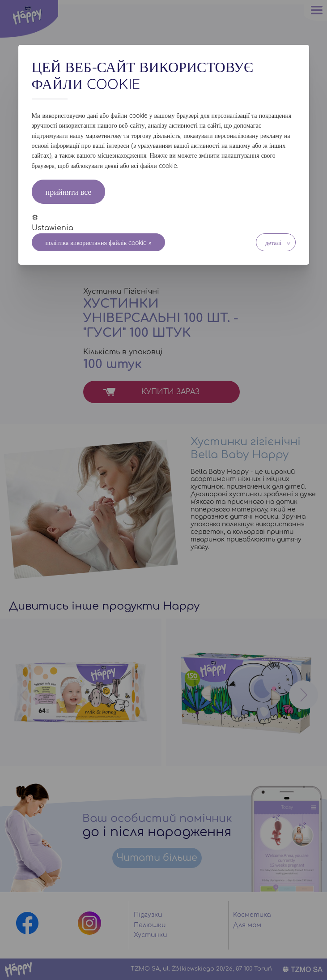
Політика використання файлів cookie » (99, 243)
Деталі (274, 243)
